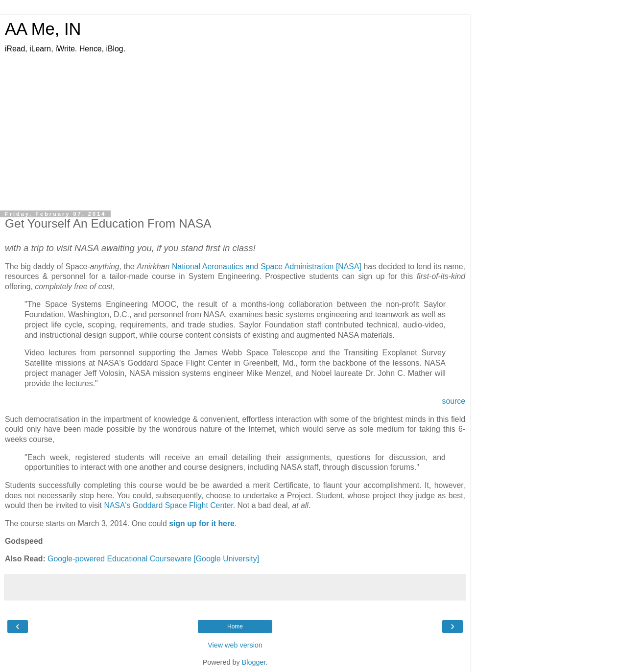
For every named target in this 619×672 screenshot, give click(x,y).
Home (235, 626)
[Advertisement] (235, 133)
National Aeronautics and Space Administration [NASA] (267, 266)
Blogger (254, 662)
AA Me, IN (43, 29)
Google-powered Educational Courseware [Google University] (153, 559)
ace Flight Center (204, 505)
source (453, 401)
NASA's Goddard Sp (139, 505)
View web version (235, 645)
